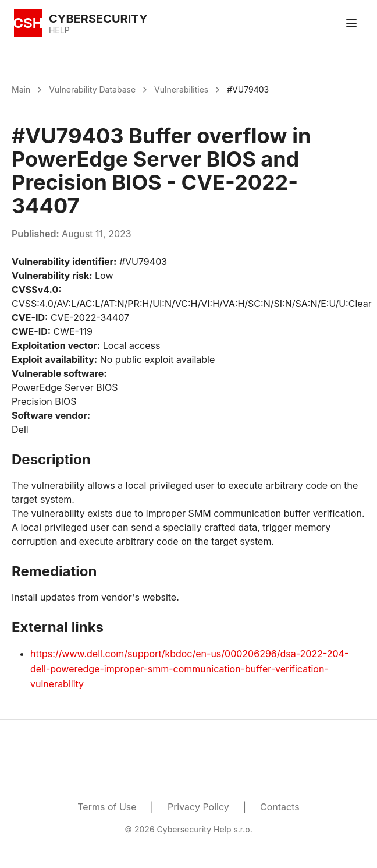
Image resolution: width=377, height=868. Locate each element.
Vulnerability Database (92, 89)
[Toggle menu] (351, 23)
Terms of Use (107, 807)
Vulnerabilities (181, 89)
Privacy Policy (198, 807)
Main (21, 89)
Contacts (280, 807)
